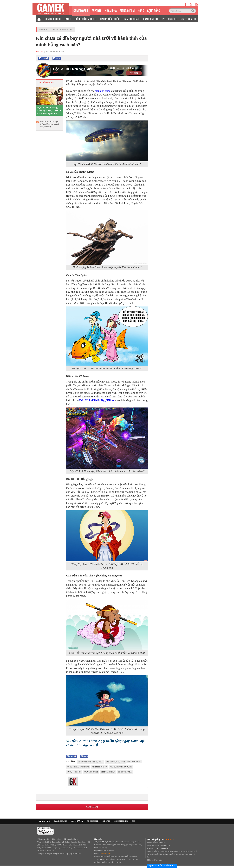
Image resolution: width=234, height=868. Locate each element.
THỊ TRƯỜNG (77, 821)
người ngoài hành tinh (78, 767)
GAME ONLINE (151, 19)
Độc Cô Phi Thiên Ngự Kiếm (73, 69)
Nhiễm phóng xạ (100, 767)
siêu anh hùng (103, 91)
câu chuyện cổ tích (115, 762)
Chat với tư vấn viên (162, 866)
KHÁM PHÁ (111, 10)
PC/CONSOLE (170, 19)
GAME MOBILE (81, 10)
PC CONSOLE (93, 821)
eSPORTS (97, 10)
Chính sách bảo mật (154, 860)
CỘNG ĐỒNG (154, 10)
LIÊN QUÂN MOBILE (86, 19)
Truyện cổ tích (91, 772)
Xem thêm (92, 807)
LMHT (68, 19)
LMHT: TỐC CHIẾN (110, 19)
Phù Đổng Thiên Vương (121, 767)
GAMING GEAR (132, 19)
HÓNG (141, 10)
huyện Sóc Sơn (74, 772)
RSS (133, 821)
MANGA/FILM (127, 10)
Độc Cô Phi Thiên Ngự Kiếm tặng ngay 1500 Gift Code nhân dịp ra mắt (49, 111)
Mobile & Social (63, 29)
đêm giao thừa (108, 772)
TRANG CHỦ (44, 821)
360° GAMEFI (189, 19)
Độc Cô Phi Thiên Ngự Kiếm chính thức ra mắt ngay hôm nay (50, 124)
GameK (43, 29)
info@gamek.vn (105, 853)
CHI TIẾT (134, 73)
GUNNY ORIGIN (53, 19)
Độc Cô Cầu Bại (125, 772)
